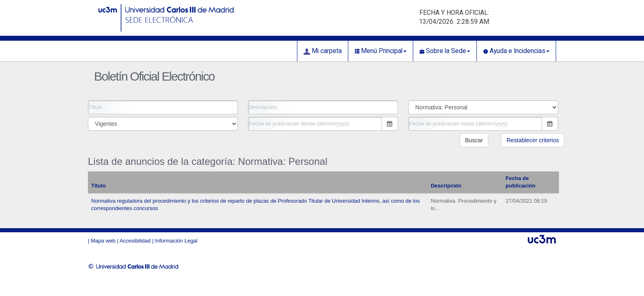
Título (98, 186)
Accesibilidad (135, 241)
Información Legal (176, 241)
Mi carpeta (323, 51)
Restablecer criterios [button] (533, 140)
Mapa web (103, 241)
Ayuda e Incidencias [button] (516, 51)
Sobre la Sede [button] (445, 51)
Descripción (446, 186)
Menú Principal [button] (381, 51)
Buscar (474, 140)
